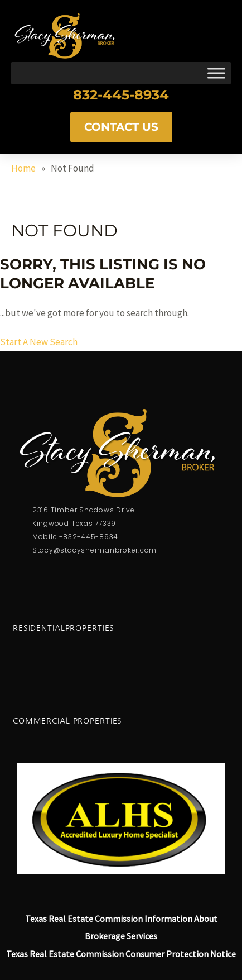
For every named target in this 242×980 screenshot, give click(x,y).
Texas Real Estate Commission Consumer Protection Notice (121, 954)
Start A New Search (39, 342)
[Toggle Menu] (216, 73)
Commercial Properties (67, 721)
